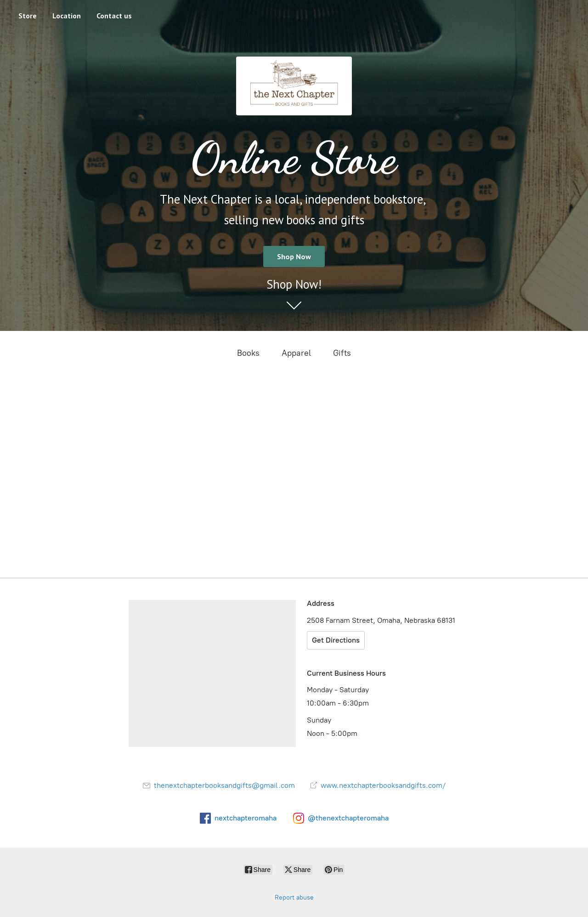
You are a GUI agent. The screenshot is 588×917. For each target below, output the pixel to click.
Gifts (342, 353)
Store (28, 16)
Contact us (114, 16)
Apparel (296, 353)
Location (67, 16)
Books (248, 353)
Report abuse (294, 897)
